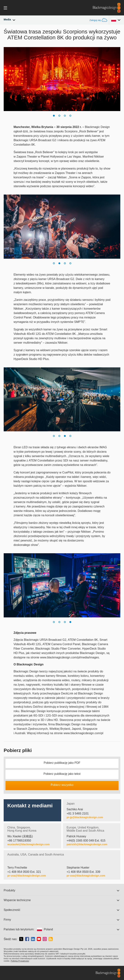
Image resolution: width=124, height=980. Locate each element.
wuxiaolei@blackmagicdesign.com (28, 844)
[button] (54, 116)
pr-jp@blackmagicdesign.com (85, 817)
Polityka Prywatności (20, 961)
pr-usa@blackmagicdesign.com (27, 876)
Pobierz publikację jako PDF (62, 763)
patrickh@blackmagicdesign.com (87, 844)
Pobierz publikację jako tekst (62, 774)
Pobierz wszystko (62, 785)
